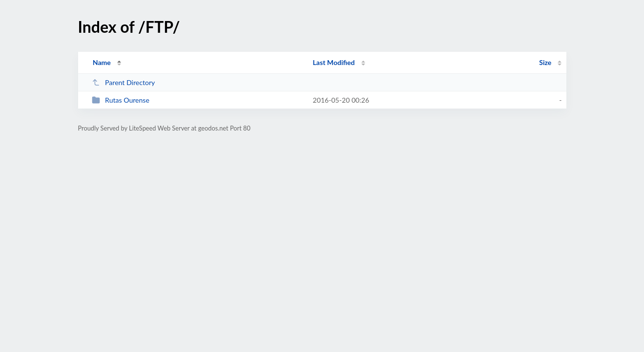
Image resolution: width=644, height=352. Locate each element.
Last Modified (334, 62)
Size (545, 62)
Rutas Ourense (121, 100)
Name (102, 62)
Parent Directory (124, 82)
